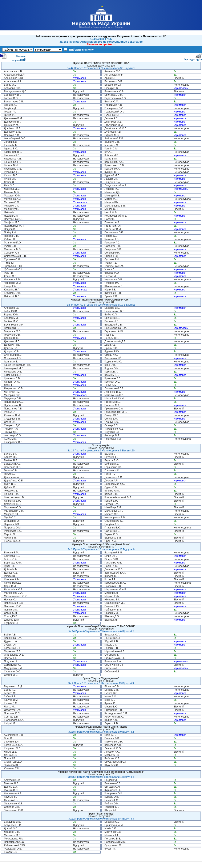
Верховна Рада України (101, 23)
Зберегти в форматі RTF (13, 57)
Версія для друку (193, 59)
